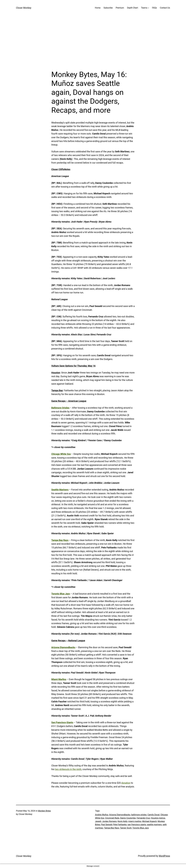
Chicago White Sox (61, 454)
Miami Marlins (59, 679)
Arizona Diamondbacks (63, 647)
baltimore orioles (139, 815)
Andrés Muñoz (102, 815)
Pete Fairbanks (120, 825)
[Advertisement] (93, 43)
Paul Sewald (107, 825)
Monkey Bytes (44, 811)
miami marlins (135, 821)
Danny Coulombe (128, 818)
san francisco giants (137, 825)
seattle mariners (154, 825)
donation (126, 783)
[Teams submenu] (148, 8)
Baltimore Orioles (60, 408)
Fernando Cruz (143, 818)
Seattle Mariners (60, 490)
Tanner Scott (126, 828)
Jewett (98, 821)
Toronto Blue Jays (61, 594)
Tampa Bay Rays (60, 540)
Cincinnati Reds (112, 818)
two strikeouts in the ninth (68, 769)
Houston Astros (158, 818)
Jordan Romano (109, 821)
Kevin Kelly (123, 821)
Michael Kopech (149, 821)
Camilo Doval (154, 815)
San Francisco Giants (62, 722)
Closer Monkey (24, 8)
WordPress (164, 856)
